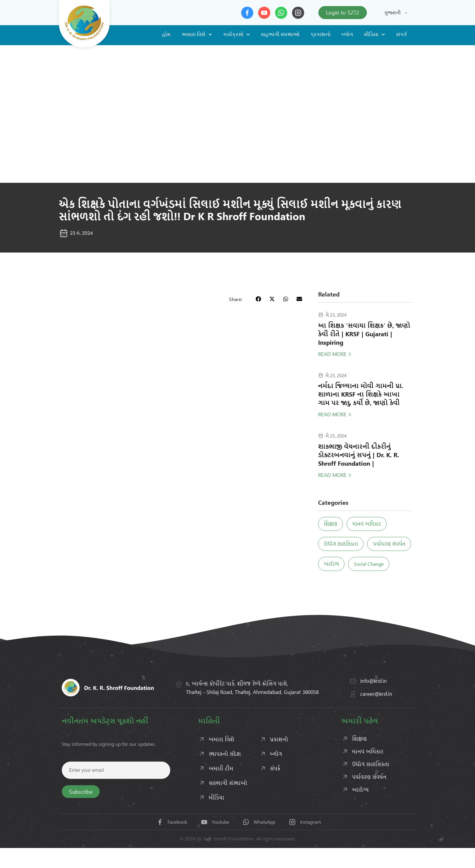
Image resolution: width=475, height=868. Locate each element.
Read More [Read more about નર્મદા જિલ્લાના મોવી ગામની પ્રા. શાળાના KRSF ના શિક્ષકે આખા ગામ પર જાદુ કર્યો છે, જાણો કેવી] (332, 414)
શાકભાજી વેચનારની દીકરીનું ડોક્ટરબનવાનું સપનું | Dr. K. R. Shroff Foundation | (359, 455)
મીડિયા (374, 35)
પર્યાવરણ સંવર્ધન (342, 564)
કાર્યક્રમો (236, 35)
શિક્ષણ (332, 524)
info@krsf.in (374, 701)
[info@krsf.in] (353, 701)
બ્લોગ (347, 34)
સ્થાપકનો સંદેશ (225, 774)
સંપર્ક (402, 34)
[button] (258, 299)
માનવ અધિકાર (372, 524)
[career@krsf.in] (353, 714)
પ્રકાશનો (321, 34)
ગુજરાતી (392, 13)
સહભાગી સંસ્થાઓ (280, 34)
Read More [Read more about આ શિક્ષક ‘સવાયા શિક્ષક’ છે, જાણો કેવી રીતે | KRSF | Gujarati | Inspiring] (332, 354)
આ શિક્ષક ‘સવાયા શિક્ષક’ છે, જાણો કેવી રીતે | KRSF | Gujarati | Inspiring (364, 334)
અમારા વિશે (197, 35)
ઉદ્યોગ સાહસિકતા (343, 544)
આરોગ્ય (384, 564)
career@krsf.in (376, 714)
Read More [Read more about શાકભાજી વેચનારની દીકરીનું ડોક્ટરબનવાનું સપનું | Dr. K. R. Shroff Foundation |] (332, 475)
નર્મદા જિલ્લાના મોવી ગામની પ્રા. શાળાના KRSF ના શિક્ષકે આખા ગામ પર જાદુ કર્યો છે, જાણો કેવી (361, 394)
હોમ (166, 34)
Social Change (340, 584)
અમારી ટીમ (221, 788)
